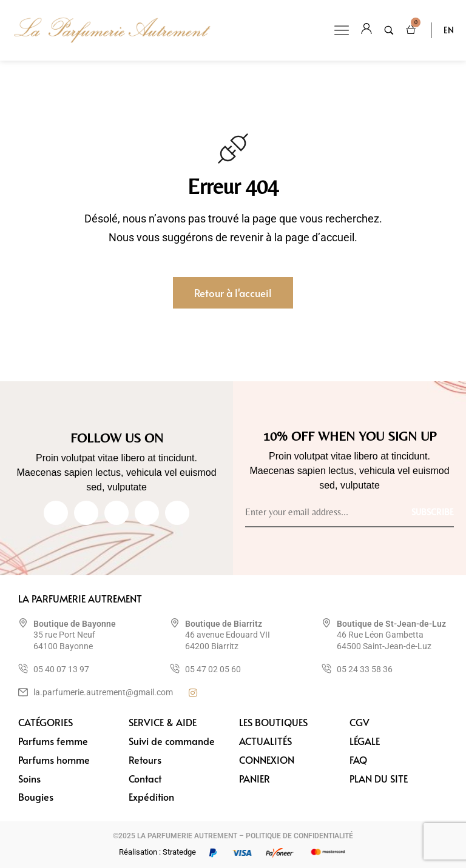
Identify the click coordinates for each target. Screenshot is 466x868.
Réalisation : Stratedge (157, 852)
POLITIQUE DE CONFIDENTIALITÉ (299, 836)
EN (449, 30)
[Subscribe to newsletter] (433, 511)
